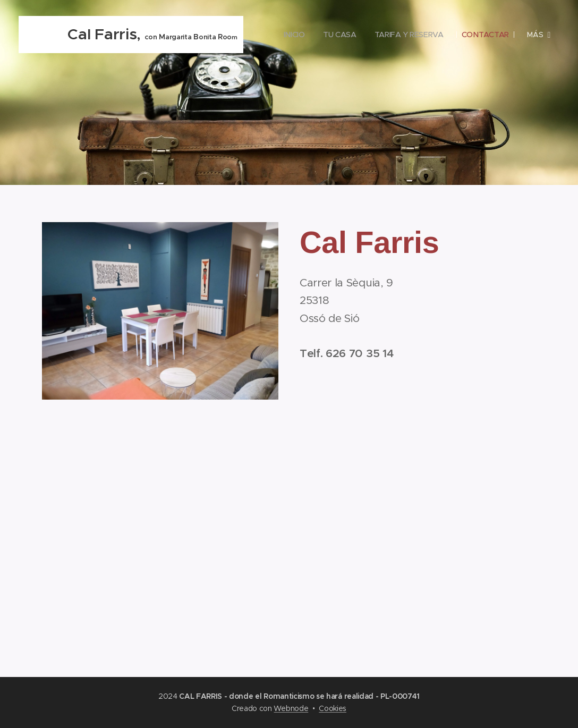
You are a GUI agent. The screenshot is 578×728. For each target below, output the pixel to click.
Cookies (333, 708)
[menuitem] (357, 35)
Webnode (291, 708)
